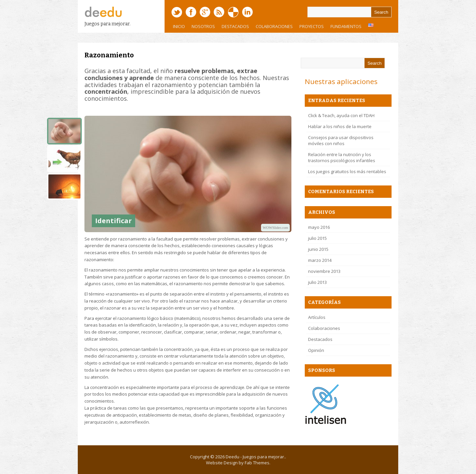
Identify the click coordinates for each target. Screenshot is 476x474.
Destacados (235, 26)
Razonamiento (109, 55)
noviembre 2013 (324, 271)
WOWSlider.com (275, 227)
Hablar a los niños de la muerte (340, 126)
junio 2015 (318, 249)
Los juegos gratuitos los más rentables (347, 171)
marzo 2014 (320, 260)
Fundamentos (344, 28)
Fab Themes (257, 463)
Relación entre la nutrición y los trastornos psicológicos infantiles (342, 157)
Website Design (222, 463)
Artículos (317, 317)
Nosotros (202, 28)
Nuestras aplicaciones (341, 81)
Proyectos (310, 28)
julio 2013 (317, 282)
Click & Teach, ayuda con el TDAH (341, 115)
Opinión (316, 350)
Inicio (179, 26)
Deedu (232, 457)
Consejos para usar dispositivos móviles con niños (341, 140)
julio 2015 (317, 238)
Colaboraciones (274, 26)
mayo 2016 (319, 227)
